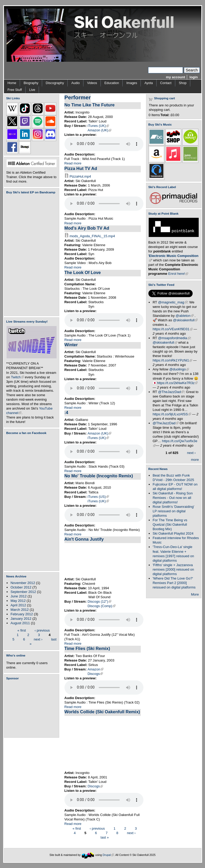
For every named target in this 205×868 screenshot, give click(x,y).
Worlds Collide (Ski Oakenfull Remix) (102, 712)
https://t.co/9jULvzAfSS (172, 414)
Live (32, 90)
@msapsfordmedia (174, 338)
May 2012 (18, 601)
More (195, 594)
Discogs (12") (99, 601)
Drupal (108, 855)
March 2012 (20, 610)
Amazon (96, 669)
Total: (165, 115)
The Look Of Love (83, 272)
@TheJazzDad (171, 392)
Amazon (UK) (100, 130)
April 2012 (18, 605)
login (194, 77)
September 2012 (23, 592)
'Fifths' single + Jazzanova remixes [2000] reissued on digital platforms (173, 569)
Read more (73, 163)
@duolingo (179, 369)
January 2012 (21, 619)
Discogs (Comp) (102, 606)
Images (132, 83)
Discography (55, 83)
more (195, 460)
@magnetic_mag (173, 302)
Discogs (95, 674)
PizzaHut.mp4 (80, 176)
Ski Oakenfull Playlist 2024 (173, 533)
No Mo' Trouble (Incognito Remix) (99, 476)
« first (22, 630)
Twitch (17, 377)
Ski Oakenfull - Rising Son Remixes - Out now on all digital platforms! (173, 498)
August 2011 (20, 623)
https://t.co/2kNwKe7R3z (177, 383)
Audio (76, 83)
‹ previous (42, 630)
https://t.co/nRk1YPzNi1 (172, 360)
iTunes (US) (98, 497)
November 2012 (23, 583)
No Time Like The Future (90, 105)
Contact (166, 83)
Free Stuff (15, 90)
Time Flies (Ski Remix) (87, 648)
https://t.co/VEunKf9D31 (173, 329)
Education (112, 83)
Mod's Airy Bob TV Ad (87, 228)
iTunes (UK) (98, 126)
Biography (31, 83)
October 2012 (21, 587)
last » (105, 837)
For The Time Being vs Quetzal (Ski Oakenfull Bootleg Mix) (170, 525)
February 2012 (22, 614)
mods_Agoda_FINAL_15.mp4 (92, 236)
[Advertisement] (33, 709)
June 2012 (19, 596)
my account (176, 77)
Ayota (149, 83)
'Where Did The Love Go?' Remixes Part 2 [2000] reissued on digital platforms (174, 583)
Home (12, 83)
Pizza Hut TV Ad (81, 168)
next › (38, 639)
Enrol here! (178, 274)
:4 (66, 412)
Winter (71, 345)
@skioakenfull (185, 320)
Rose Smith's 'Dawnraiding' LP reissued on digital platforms (173, 511)
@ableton (184, 316)
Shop (183, 83)
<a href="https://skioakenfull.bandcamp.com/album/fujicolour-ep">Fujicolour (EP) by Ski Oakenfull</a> (30, 255)
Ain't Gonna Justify (84, 539)
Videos (92, 83)
